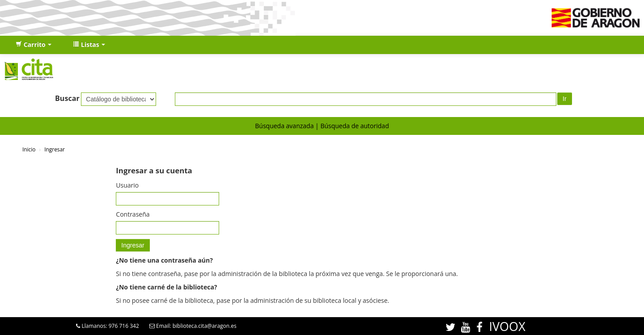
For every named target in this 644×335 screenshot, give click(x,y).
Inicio (29, 149)
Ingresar (55, 149)
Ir (565, 99)
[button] (34, 45)
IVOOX (507, 326)
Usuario (127, 185)
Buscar (67, 98)
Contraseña (133, 214)
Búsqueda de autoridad (354, 126)
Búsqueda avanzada (284, 126)
